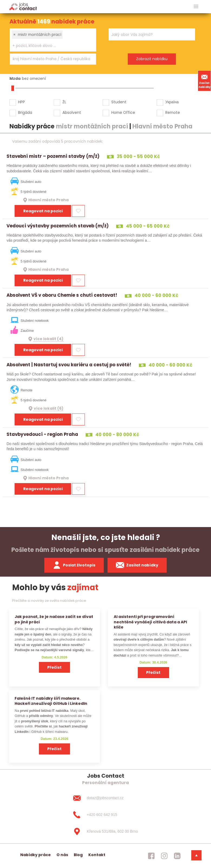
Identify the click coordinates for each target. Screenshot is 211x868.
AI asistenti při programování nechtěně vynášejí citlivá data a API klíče (150, 622)
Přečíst (54, 667)
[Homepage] (23, 6)
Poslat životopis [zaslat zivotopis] (74, 565)
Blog (78, 855)
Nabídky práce (36, 855)
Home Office (123, 112)
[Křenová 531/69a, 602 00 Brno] (105, 831)
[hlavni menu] (196, 7)
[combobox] (53, 40)
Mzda (15, 78)
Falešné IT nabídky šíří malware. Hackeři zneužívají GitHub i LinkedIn (51, 701)
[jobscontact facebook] (151, 856)
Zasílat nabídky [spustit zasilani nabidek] (137, 565)
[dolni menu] (196, 855)
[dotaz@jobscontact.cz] (105, 798)
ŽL (64, 102)
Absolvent (72, 112)
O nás (62, 855)
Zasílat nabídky (205, 81)
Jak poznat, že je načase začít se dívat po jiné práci (54, 619)
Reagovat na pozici (43, 211)
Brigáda (25, 112)
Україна (172, 102)
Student (119, 102)
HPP (21, 102)
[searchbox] (50, 46)
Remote (173, 112)
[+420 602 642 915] (105, 815)
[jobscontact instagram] (164, 856)
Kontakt (97, 855)
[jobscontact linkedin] (177, 856)
